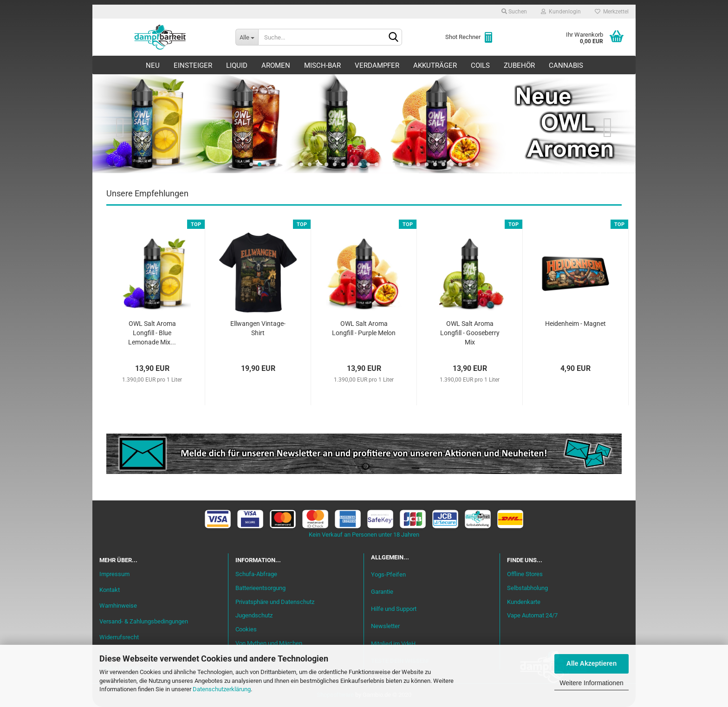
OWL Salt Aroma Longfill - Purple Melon (364, 328)
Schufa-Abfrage (256, 574)
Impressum (114, 574)
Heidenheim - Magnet (575, 324)
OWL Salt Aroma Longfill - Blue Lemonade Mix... (152, 333)
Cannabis (566, 65)
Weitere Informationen (591, 683)
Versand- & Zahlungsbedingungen (144, 621)
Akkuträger (435, 65)
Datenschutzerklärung (222, 689)
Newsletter (385, 626)
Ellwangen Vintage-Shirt (258, 328)
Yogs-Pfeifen (388, 574)
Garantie (382, 592)
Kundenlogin (561, 12)
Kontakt (110, 590)
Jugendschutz (254, 615)
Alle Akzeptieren (591, 663)
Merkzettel (612, 12)
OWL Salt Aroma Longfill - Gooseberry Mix (470, 333)
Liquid (237, 65)
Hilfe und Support (394, 609)
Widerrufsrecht (119, 637)
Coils (480, 65)
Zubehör (519, 65)
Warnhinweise (118, 606)
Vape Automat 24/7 (532, 615)
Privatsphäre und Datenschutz (275, 602)
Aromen (276, 65)
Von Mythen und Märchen (269, 643)
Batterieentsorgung (260, 588)
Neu (153, 65)
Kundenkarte (524, 602)
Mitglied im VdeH (393, 644)
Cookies (246, 629)
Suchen (514, 12)
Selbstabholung (527, 588)
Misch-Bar (322, 65)
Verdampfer (377, 65)
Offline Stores (525, 574)
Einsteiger (193, 65)
